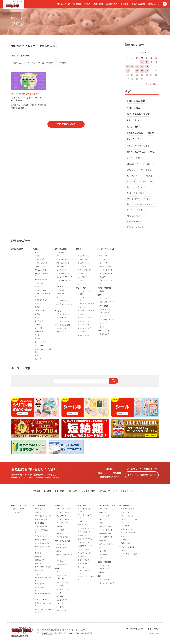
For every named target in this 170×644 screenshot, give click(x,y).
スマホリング (61, 329)
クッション (59, 311)
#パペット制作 (133, 158)
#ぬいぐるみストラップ (138, 114)
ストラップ (39, 252)
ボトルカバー (40, 321)
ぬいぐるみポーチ (63, 273)
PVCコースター (127, 543)
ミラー (102, 558)
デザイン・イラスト (105, 331)
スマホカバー (61, 561)
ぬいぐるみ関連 (60, 249)
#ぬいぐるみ (134, 108)
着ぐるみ (60, 287)
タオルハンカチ (40, 342)
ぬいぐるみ (60, 252)
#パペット (131, 181)
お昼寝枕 (60, 526)
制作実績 (77, 4)
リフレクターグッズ (107, 298)
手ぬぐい (103, 277)
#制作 (151, 133)
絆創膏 (102, 291)
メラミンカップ (127, 529)
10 (147, 66)
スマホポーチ (61, 564)
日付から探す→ (152, 84)
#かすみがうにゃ (134, 216)
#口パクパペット (134, 176)
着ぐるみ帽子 (61, 266)
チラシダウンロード (129, 491)
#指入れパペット (134, 164)
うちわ (37, 335)
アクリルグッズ (84, 321)
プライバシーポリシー (134, 629)
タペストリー (83, 564)
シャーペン (39, 328)
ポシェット (39, 287)
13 (127, 71)
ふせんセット (83, 259)
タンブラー (39, 346)
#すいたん (131, 170)
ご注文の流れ (112, 4)
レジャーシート (105, 323)
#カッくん (18, 63)
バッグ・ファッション (106, 249)
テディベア (60, 290)
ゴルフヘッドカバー (107, 309)
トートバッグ (104, 259)
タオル (37, 339)
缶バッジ (38, 317)
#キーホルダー (147, 170)
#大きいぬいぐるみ (136, 152)
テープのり (82, 266)
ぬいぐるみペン (84, 277)
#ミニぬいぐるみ (135, 133)
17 (147, 71)
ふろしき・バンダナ (107, 280)
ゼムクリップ (61, 610)
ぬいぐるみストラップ (64, 259)
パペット (60, 256)
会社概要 (124, 4)
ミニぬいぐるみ (40, 290)
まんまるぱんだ (19, 512)
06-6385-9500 (109, 473)
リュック (60, 297)
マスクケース (104, 565)
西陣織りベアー (40, 560)
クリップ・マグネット (86, 318)
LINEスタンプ (104, 334)
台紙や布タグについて (108, 491)
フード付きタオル (106, 273)
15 (137, 71)
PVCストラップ (62, 548)
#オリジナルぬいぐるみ (138, 146)
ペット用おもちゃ (41, 526)
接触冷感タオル (105, 533)
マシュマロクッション (64, 318)
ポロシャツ (39, 303)
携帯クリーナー (62, 332)
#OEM (153, 152)
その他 (37, 256)
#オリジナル (133, 120)
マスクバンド (104, 569)
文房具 (79, 249)
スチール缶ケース (84, 532)
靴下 (101, 284)
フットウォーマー (63, 523)
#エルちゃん (47, 46)
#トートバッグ (146, 181)
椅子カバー (60, 294)
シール (37, 325)
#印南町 (62, 63)
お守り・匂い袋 (84, 335)
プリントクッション (64, 314)
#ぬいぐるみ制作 (136, 101)
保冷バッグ (103, 263)
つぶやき (38, 359)
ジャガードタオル (106, 270)
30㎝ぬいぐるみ (41, 270)
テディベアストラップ (43, 567)
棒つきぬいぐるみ (41, 300)
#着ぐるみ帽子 (133, 199)
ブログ (87, 4)
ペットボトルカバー (107, 320)
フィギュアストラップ (86, 304)
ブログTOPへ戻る (66, 124)
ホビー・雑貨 (81, 288)
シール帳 (60, 596)
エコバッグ (103, 252)
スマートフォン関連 (62, 325)
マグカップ (103, 316)
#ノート (130, 187)
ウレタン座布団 (62, 537)
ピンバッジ (82, 332)
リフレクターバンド (107, 302)
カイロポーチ (61, 270)
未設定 (35, 249)
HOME (14, 18)
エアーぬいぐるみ (63, 301)
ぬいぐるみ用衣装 (41, 280)
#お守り (147, 199)
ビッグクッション (63, 321)
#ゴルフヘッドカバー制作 (40, 63)
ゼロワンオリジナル (19, 506)
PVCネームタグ (83, 325)
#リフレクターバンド (136, 193)
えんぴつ (81, 280)
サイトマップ (153, 629)
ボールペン (39, 332)
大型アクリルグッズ (85, 546)
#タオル (141, 187)
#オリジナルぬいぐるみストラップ (141, 204)
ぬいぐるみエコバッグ (64, 277)
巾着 (101, 523)
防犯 (99, 295)
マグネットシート (84, 314)
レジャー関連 (103, 306)
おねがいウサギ (19, 509)
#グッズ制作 (133, 127)
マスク (37, 355)
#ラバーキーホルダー (136, 210)
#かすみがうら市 (134, 221)
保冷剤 (102, 327)
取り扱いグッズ (63, 4)
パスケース (39, 283)
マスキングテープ (84, 270)
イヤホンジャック (41, 263)
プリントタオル (105, 266)
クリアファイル (84, 263)
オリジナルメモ (84, 256)
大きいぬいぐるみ (63, 263)
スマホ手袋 (103, 554)
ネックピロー (61, 530)
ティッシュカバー (41, 600)
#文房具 (149, 176)
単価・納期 (98, 4)
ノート (80, 252)
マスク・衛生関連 (104, 288)
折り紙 (37, 314)
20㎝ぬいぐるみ (41, 266)
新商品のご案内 (17, 249)
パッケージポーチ (127, 516)
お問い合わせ (154, 4)
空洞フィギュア (84, 307)
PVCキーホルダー (41, 310)
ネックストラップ (84, 328)
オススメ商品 (40, 259)
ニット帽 (103, 551)
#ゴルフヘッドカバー (136, 227)
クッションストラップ (86, 311)
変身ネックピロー (63, 533)
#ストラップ (133, 139)
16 (142, 71)
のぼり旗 (38, 556)
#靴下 (149, 164)
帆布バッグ (103, 256)
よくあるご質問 (138, 4)
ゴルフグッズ (104, 313)
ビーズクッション (63, 512)
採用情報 (37, 491)
